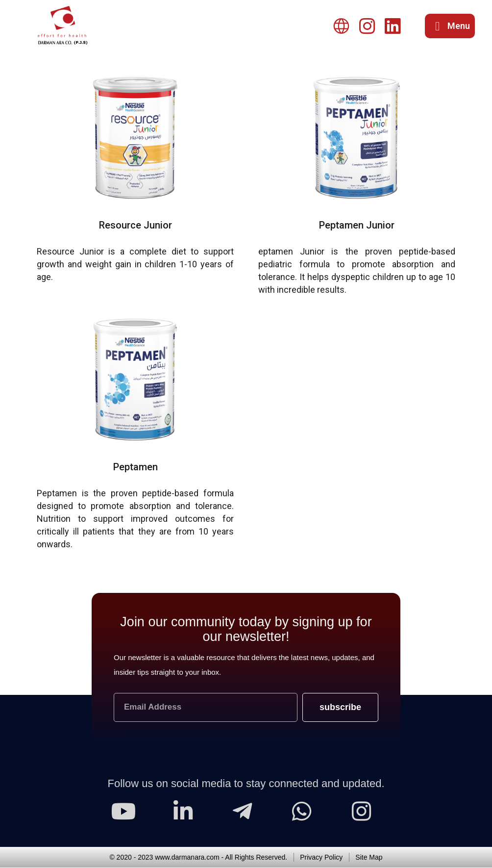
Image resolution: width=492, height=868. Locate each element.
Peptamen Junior (357, 226)
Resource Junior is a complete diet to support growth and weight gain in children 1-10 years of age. (135, 265)
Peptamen (135, 468)
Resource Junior (135, 226)
